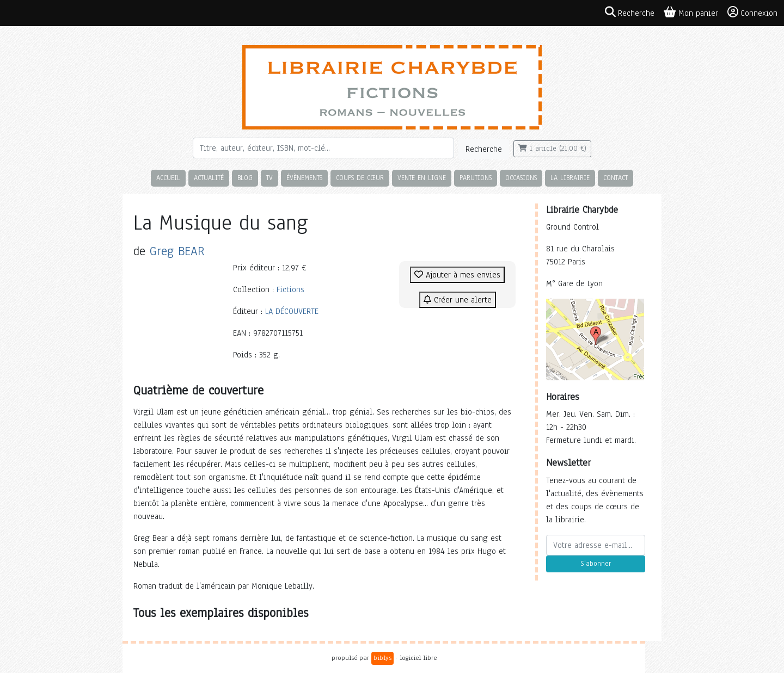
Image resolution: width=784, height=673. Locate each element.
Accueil (168, 178)
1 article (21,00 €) (552, 149)
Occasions (521, 178)
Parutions (476, 178)
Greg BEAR (177, 251)
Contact (615, 178)
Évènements (304, 178)
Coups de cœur (360, 178)
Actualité (209, 178)
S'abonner (596, 564)
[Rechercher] (323, 148)
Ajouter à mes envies (457, 275)
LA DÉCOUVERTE (292, 311)
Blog (245, 178)
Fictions (290, 289)
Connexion (752, 13)
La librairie (570, 178)
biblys (382, 658)
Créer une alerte (458, 300)
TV (269, 178)
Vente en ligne (422, 178)
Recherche (484, 149)
